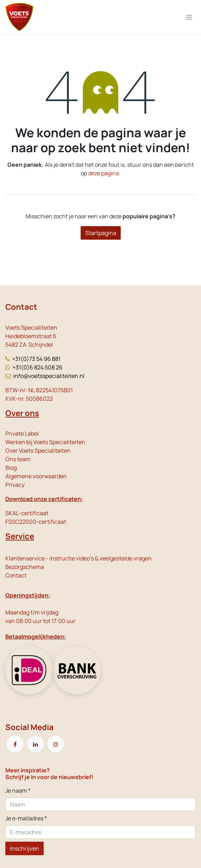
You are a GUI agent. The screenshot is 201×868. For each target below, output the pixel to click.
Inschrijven (25, 848)
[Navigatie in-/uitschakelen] (189, 17)
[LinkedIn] (36, 744)
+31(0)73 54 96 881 (36, 359)
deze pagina (104, 173)
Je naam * (18, 790)
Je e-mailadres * (26, 818)
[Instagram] (56, 744)
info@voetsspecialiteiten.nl (49, 376)
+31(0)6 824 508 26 (37, 367)
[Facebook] (15, 744)
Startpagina (101, 233)
